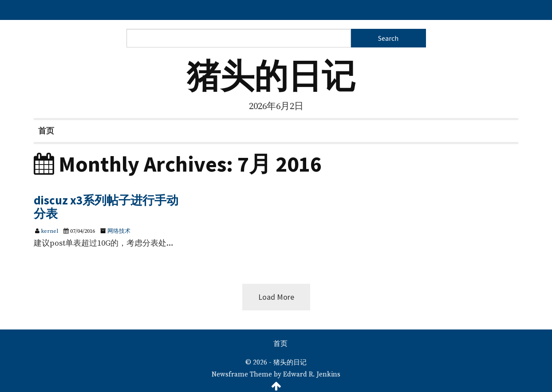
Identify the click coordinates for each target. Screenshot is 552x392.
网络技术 (119, 231)
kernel (49, 231)
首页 (46, 131)
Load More (276, 297)
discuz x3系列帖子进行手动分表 (106, 207)
